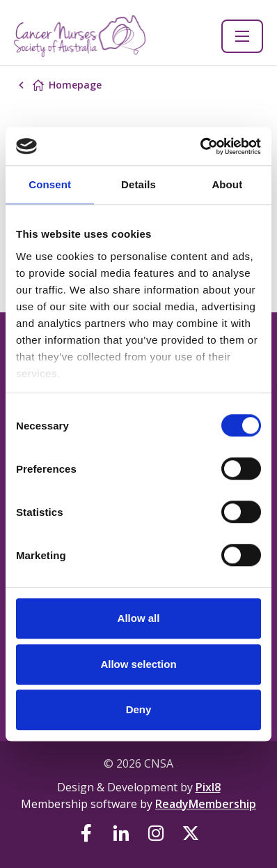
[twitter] (191, 833)
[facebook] (86, 833)
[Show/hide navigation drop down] (242, 36)
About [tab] (227, 184)
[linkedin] (121, 833)
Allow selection (138, 664)
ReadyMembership (206, 804)
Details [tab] (138, 184)
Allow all (139, 618)
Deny (139, 709)
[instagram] (156, 833)
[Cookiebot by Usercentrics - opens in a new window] (200, 146)
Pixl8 (208, 787)
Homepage (75, 85)
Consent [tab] (50, 184)
